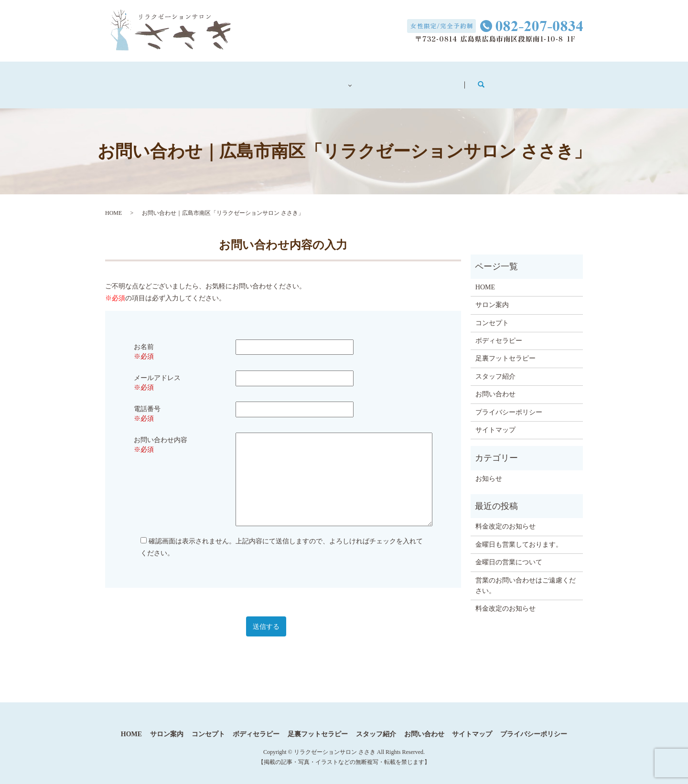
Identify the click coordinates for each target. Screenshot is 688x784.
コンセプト (282, 80)
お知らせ (489, 469)
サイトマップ (495, 420)
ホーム (155, 80)
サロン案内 (215, 80)
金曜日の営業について (509, 553)
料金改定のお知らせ (505, 517)
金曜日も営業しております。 (519, 535)
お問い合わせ (490, 80)
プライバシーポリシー (509, 402)
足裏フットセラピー (505, 349)
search (552, 80)
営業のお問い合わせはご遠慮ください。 (526, 576)
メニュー (346, 80)
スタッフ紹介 (416, 80)
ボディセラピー (499, 331)
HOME (113, 203)
